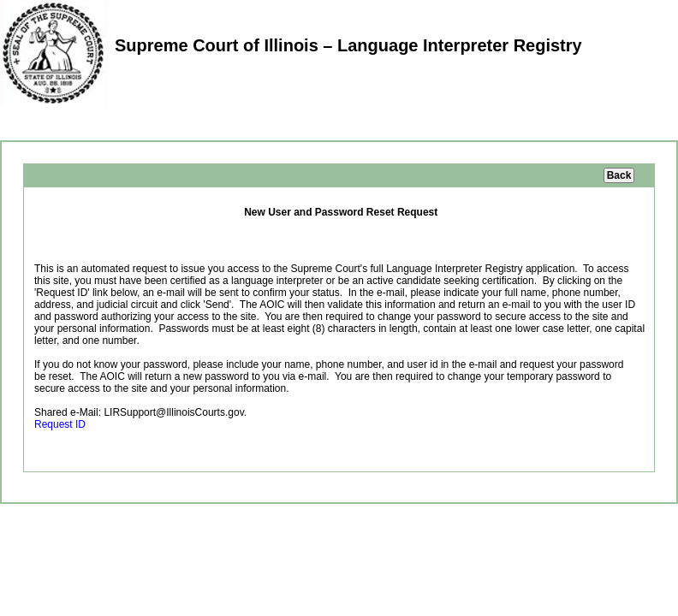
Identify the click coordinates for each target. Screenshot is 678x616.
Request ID (60, 424)
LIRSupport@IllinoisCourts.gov (173, 412)
